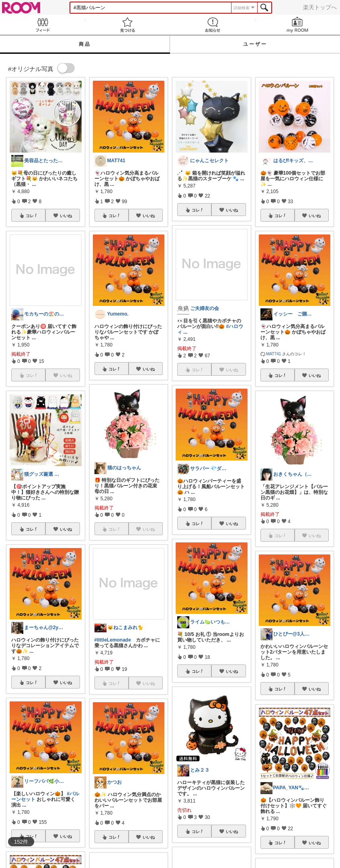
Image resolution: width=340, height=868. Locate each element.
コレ (32, 216)
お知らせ (213, 25)
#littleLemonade (113, 640)
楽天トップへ (320, 7)
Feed (43, 25)
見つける (128, 25)
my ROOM (298, 25)
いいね (66, 216)
